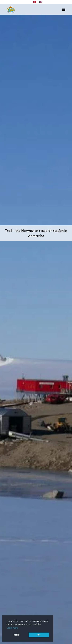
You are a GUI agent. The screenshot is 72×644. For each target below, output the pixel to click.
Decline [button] (17, 635)
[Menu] (64, 9)
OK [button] (39, 635)
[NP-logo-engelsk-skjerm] (11, 9)
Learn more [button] (12, 628)
